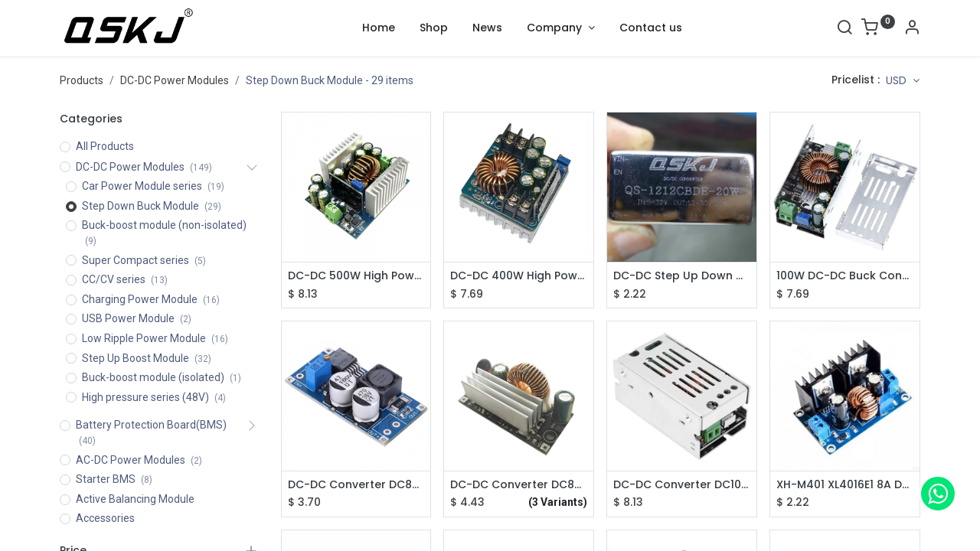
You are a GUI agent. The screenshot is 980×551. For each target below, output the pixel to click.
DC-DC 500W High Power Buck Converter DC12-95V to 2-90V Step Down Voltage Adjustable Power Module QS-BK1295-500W (356, 276)
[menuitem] (379, 28)
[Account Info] (912, 29)
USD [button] (898, 80)
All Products (105, 146)
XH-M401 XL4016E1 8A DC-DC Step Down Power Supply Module (845, 485)
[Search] (844, 29)
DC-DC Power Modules (175, 80)
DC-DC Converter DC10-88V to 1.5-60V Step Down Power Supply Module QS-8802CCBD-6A (682, 485)
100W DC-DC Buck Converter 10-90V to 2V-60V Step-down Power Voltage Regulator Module (845, 276)
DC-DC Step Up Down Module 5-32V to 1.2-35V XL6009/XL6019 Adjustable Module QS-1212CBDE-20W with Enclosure (682, 276)
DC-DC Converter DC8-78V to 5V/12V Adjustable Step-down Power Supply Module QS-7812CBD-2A (356, 485)
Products (82, 80)
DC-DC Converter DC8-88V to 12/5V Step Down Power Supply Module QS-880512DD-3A (519, 485)
